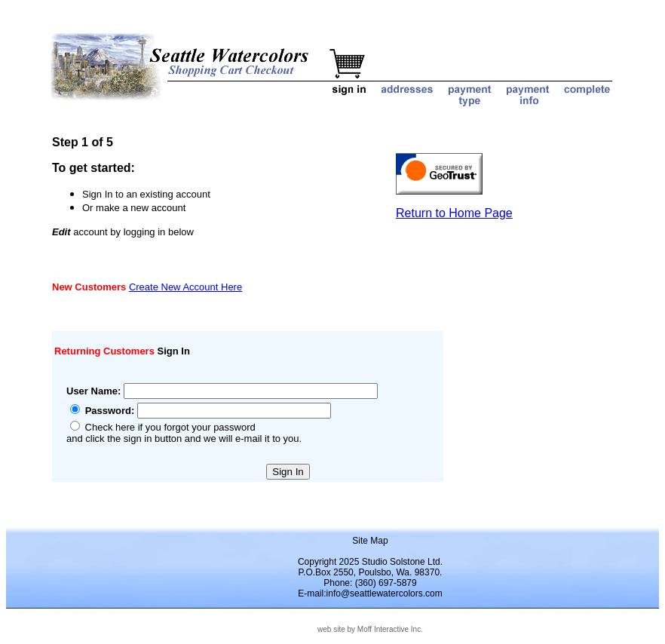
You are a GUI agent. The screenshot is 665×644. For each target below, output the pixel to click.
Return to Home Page (454, 213)
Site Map (370, 541)
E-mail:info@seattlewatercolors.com (370, 593)
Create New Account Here (185, 287)
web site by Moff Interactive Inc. (370, 629)
